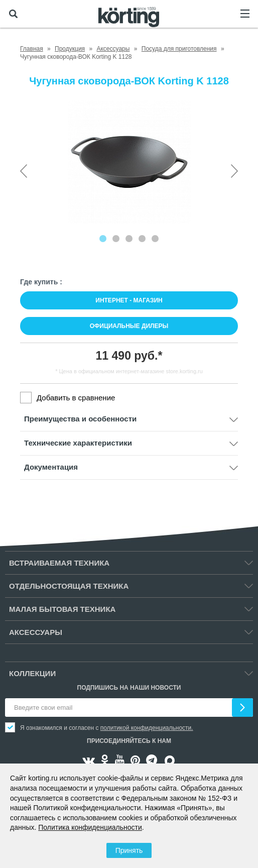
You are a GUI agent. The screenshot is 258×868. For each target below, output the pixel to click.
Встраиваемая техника (59, 563)
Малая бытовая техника (62, 609)
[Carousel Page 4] (142, 239)
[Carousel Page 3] (129, 239)
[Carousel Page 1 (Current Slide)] (103, 239)
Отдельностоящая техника (69, 586)
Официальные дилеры (129, 326)
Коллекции (32, 673)
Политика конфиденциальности (90, 827)
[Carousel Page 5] (155, 239)
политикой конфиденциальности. (147, 728)
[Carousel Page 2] (116, 239)
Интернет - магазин (129, 300)
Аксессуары (36, 632)
